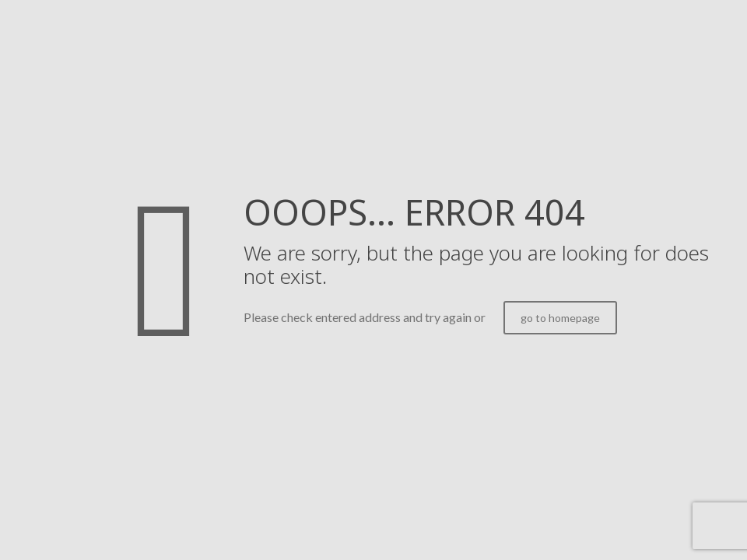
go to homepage (560, 318)
